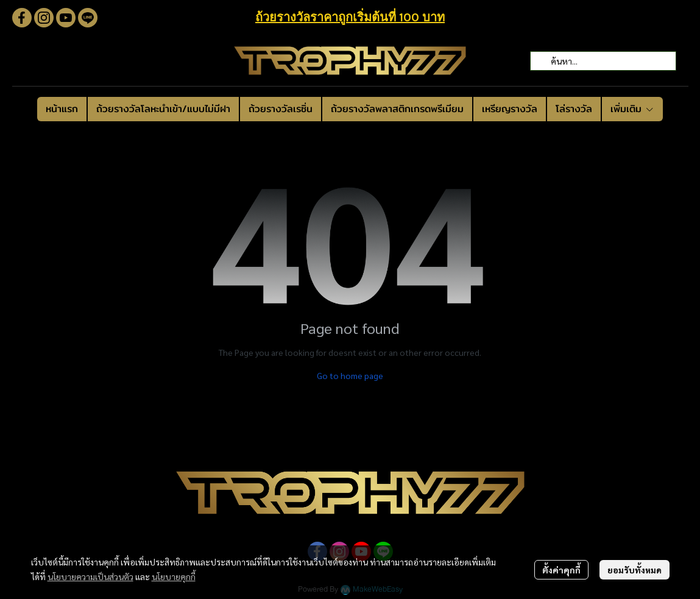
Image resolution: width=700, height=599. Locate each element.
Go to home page (350, 375)
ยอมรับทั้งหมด (635, 570)
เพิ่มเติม (632, 109)
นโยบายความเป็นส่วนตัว (90, 576)
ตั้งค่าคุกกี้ (561, 570)
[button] (603, 61)
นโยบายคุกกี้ (174, 576)
